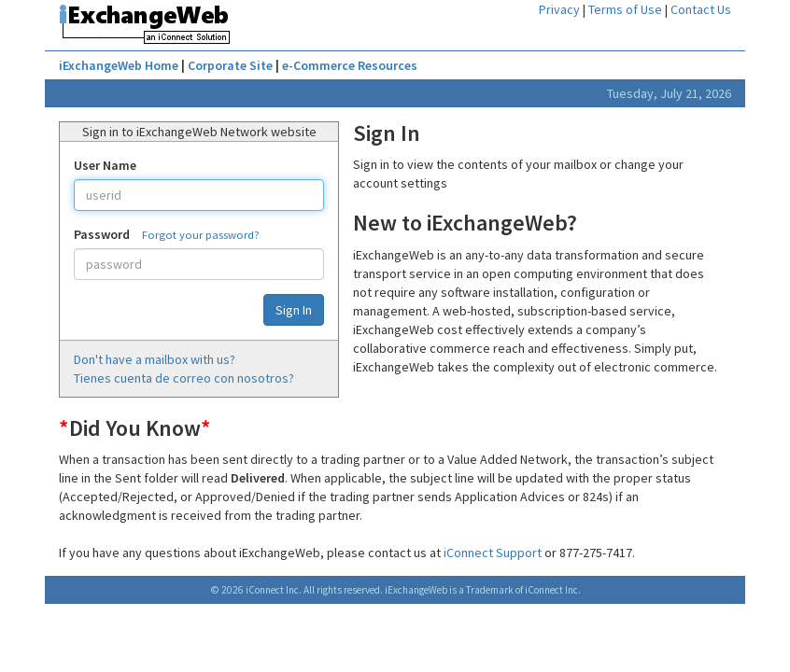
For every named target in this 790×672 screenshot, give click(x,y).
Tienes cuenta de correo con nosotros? (184, 378)
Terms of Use (625, 9)
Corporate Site (230, 65)
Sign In (294, 310)
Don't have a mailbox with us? (155, 359)
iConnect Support (493, 553)
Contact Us (701, 9)
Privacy (559, 9)
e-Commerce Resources (350, 65)
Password (102, 234)
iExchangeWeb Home (119, 65)
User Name (105, 165)
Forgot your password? (201, 235)
